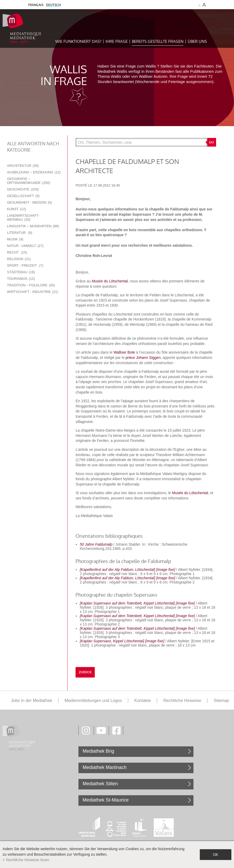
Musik (15, 239)
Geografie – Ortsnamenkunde (29, 181)
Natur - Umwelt (25, 246)
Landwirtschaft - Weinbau (24, 218)
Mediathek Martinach (105, 767)
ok (216, 854)
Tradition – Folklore (31, 285)
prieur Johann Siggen (143, 358)
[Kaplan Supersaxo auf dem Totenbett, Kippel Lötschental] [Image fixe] (137, 603)
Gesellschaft (23, 196)
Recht (17, 252)
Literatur (20, 233)
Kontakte (143, 701)
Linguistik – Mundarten (33, 226)
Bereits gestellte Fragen (158, 41)
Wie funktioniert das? (78, 41)
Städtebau (21, 272)
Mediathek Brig (98, 751)
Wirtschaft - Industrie (33, 292)
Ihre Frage (117, 41)
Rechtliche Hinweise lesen (28, 860)
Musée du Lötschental (110, 281)
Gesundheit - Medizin (30, 202)
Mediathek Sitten (100, 784)
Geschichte (23, 189)
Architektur (23, 166)
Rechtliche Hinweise (182, 701)
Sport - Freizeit (25, 265)
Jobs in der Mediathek (32, 701)
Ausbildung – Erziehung (34, 172)
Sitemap (221, 701)
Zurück (85, 672)
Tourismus (21, 279)
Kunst (17, 209)
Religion (19, 259)
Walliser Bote (124, 352)
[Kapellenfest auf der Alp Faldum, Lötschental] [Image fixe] (127, 570)
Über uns (197, 41)
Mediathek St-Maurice (106, 800)
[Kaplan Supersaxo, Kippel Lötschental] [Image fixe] (122, 641)
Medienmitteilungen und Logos (93, 701)
